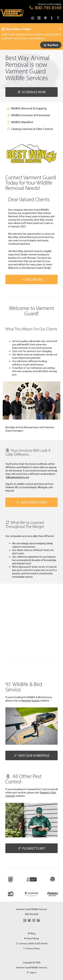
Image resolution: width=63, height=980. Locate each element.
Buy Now (50, 45)
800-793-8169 (32, 914)
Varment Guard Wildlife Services (32, 967)
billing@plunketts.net (18, 477)
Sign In (31, 972)
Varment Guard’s (31, 700)
